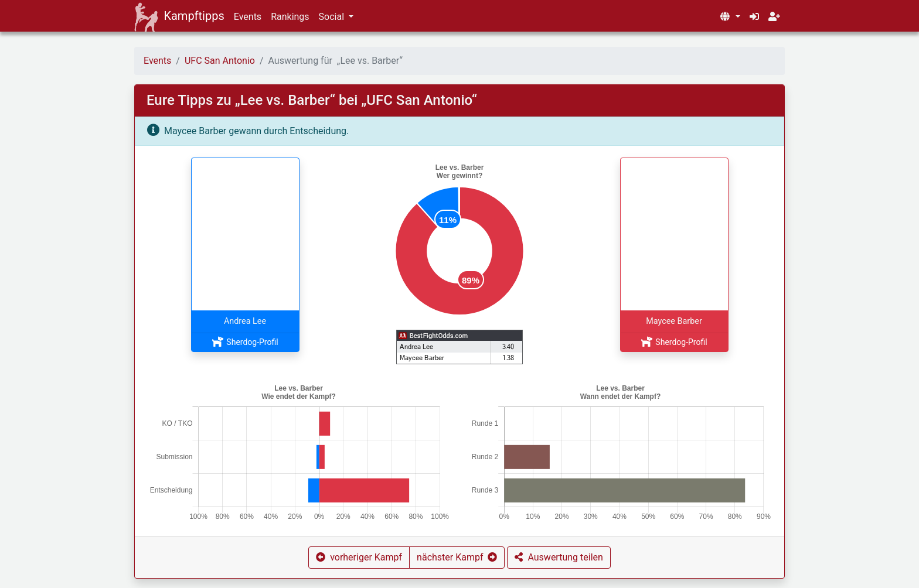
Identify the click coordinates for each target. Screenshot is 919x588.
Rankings (290, 17)
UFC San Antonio (220, 61)
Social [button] (333, 17)
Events (248, 17)
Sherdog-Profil (245, 342)
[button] (730, 17)
